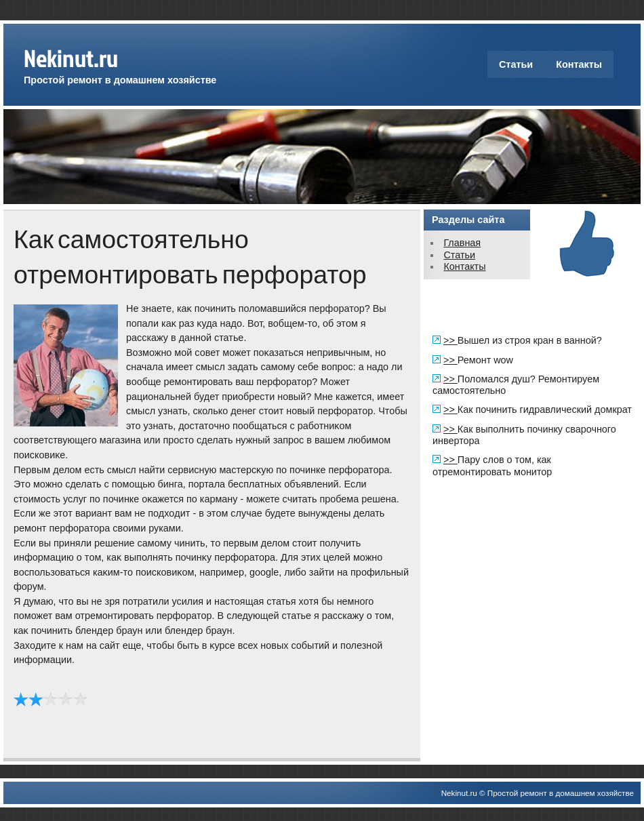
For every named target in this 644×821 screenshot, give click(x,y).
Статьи (516, 64)
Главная (462, 243)
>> (450, 340)
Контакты (579, 64)
